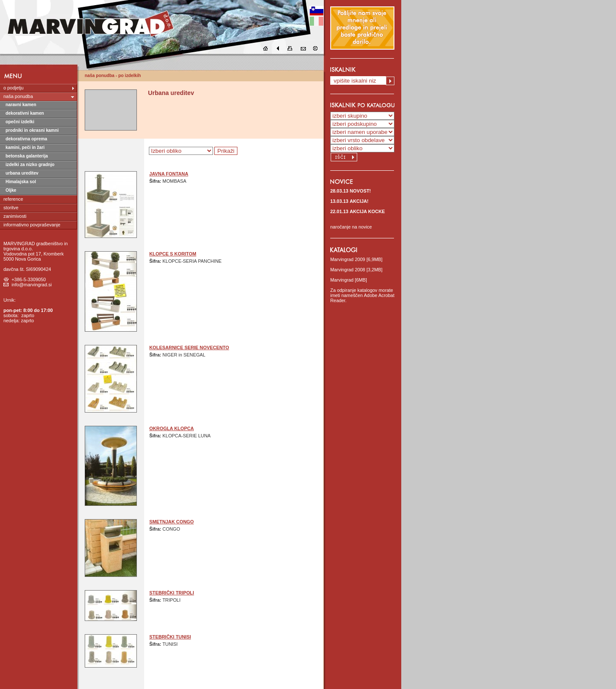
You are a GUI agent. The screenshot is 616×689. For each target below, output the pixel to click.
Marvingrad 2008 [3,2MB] (356, 270)
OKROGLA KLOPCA (172, 428)
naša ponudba (18, 96)
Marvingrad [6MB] (349, 280)
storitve (11, 208)
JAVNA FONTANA (169, 174)
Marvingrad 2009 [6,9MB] (356, 259)
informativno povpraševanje (32, 225)
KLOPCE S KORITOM (173, 254)
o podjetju (13, 88)
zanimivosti (15, 216)
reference (13, 199)
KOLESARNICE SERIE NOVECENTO (189, 347)
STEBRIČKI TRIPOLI (172, 593)
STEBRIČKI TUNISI (170, 637)
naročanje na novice (351, 227)
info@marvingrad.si (32, 285)
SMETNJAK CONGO (172, 522)
